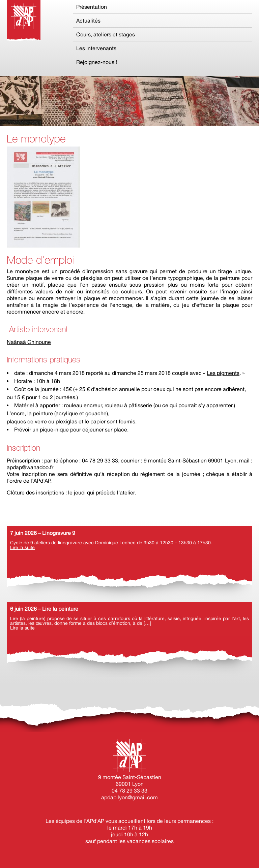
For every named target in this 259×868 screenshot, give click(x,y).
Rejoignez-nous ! (97, 62)
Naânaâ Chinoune (29, 342)
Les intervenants (96, 48)
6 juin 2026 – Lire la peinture (44, 609)
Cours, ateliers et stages (106, 34)
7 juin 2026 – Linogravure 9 (43, 533)
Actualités (88, 21)
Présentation (92, 7)
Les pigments (223, 373)
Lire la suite (22, 547)
